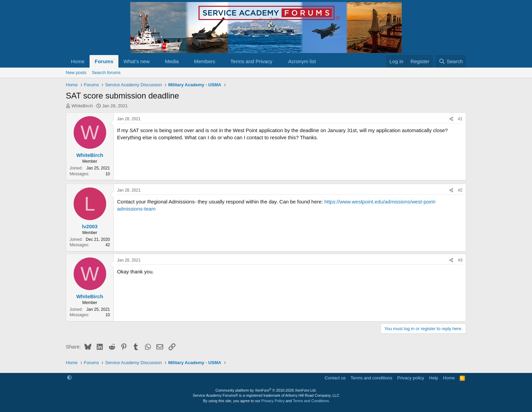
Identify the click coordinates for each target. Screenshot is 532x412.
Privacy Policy (273, 401)
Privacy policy (411, 378)
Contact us (335, 378)
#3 (460, 260)
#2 (460, 190)
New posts (76, 73)
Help (434, 378)
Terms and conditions (371, 378)
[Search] (451, 61)
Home (78, 61)
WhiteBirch (82, 106)
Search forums (106, 73)
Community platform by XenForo (266, 390)
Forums (104, 61)
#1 (460, 119)
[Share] (451, 119)
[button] (155, 61)
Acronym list (302, 61)
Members (205, 61)
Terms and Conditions (311, 401)
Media (172, 61)
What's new (137, 61)
